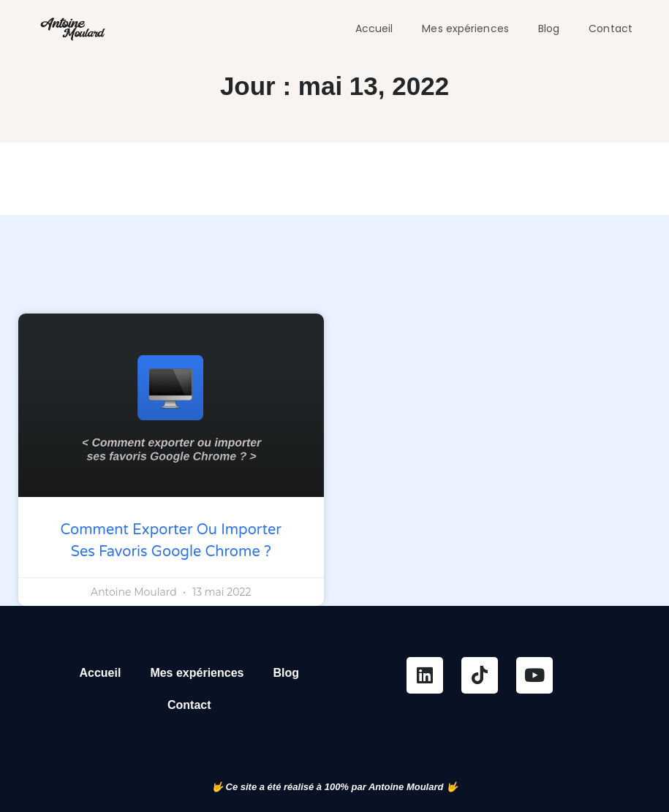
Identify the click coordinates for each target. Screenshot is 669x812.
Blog (549, 29)
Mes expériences (465, 29)
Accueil (374, 29)
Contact (611, 29)
